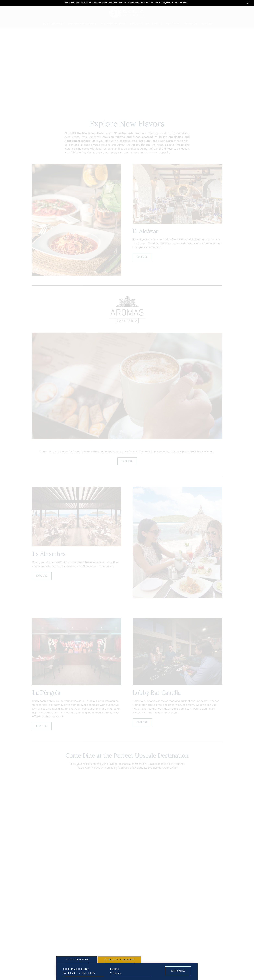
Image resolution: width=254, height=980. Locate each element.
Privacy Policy (180, 3)
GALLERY (207, 24)
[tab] (77, 960)
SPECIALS (136, 24)
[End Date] (90, 973)
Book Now (178, 971)
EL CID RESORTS (54, 24)
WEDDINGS (190, 24)
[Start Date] (71, 973)
